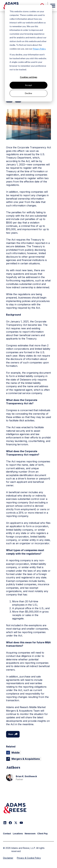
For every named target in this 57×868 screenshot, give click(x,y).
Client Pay (43, 834)
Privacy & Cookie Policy (29, 858)
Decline (28, 93)
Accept (29, 85)
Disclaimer (8, 858)
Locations (18, 834)
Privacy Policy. (39, 49)
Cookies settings (29, 77)
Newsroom (30, 834)
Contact (7, 834)
